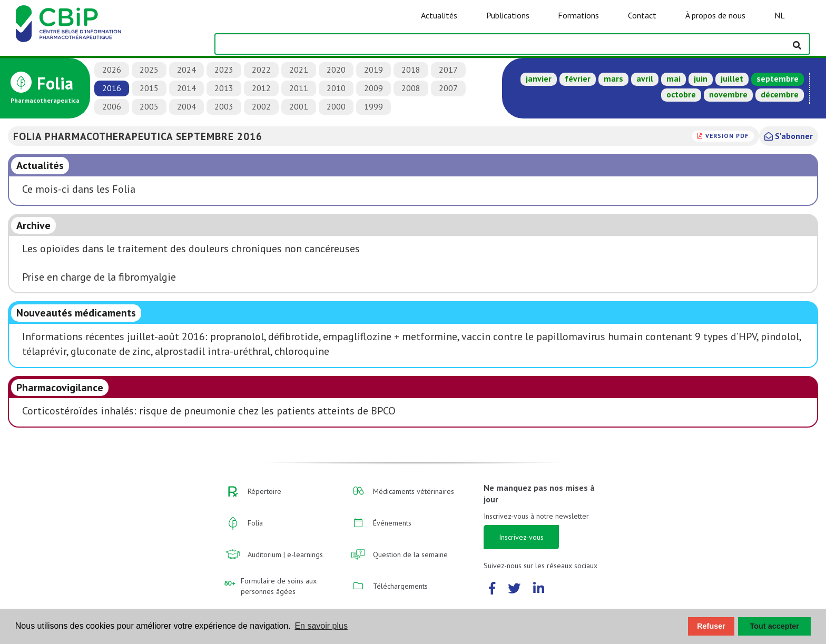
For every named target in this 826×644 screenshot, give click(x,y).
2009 (373, 88)
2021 (299, 70)
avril (645, 78)
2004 (186, 106)
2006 (112, 106)
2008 (411, 88)
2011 (299, 88)
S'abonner (789, 136)
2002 (261, 106)
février (578, 78)
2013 (224, 88)
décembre (780, 94)
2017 (448, 70)
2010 (336, 88)
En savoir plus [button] (321, 626)
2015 (149, 88)
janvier (539, 78)
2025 (149, 70)
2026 (112, 70)
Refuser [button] (711, 626)
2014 (186, 88)
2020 (336, 70)
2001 (299, 106)
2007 (448, 88)
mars (613, 78)
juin (701, 78)
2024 (186, 70)
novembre (728, 94)
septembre (778, 78)
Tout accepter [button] (775, 626)
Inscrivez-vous (521, 537)
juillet (732, 78)
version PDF (727, 136)
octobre (681, 94)
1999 (373, 106)
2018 (411, 70)
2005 (149, 106)
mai (673, 78)
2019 (373, 70)
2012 (261, 88)
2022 (261, 70)
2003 (224, 106)
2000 (336, 106)
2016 (112, 88)
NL (780, 15)
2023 (224, 70)
